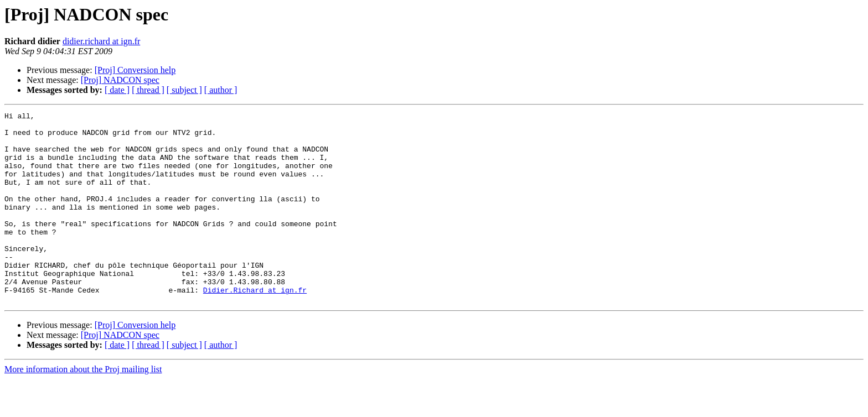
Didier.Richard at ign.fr (255, 326)
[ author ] (221, 90)
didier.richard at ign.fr (101, 41)
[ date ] (117, 90)
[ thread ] (148, 90)
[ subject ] (184, 90)
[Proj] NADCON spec (120, 80)
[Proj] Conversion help (135, 70)
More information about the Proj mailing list (83, 407)
